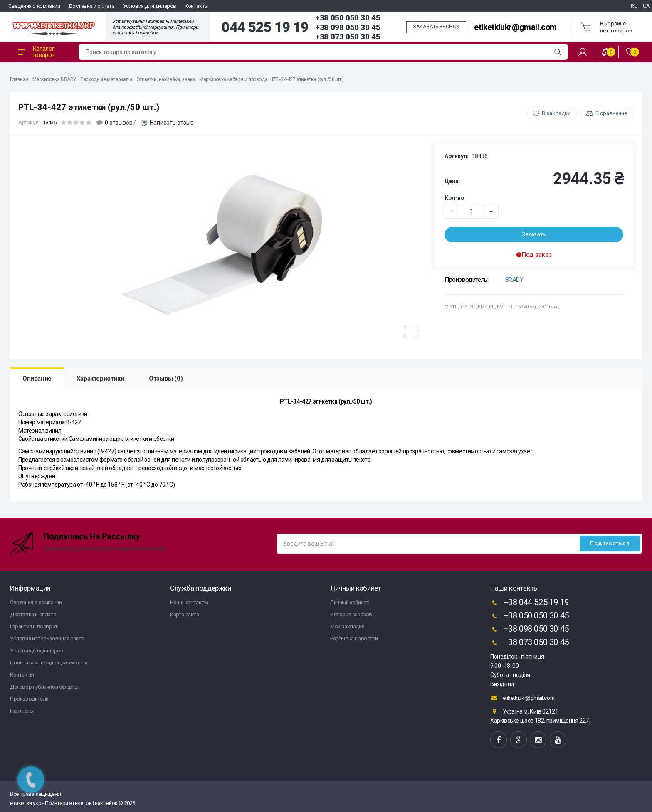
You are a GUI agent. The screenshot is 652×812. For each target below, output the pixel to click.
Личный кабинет (349, 602)
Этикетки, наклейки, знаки (166, 79)
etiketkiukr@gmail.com (515, 27)
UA (646, 6)
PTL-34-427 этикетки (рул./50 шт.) (308, 79)
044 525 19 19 (265, 27)
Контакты (197, 6)
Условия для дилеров (150, 6)
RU (634, 6)
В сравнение (611, 113)
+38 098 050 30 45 (348, 27)
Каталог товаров (37, 52)
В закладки (556, 113)
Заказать (534, 234)
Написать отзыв (172, 123)
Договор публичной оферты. (45, 687)
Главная (19, 79)
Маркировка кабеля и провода (233, 79)
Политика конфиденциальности (48, 663)
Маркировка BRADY (54, 79)
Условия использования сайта (47, 639)
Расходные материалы (106, 79)
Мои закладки (347, 626)
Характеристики (100, 379)
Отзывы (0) (166, 379)
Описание (37, 379)
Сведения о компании (34, 6)
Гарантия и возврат (34, 626)
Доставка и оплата (91, 6)
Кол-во (454, 198)
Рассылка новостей (354, 639)
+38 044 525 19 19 (530, 603)
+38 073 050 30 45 (348, 37)
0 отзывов (119, 123)
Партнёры (22, 711)
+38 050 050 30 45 (348, 18)
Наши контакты (189, 602)
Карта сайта (185, 614)
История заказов (351, 614)
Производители (29, 699)
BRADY (514, 280)
